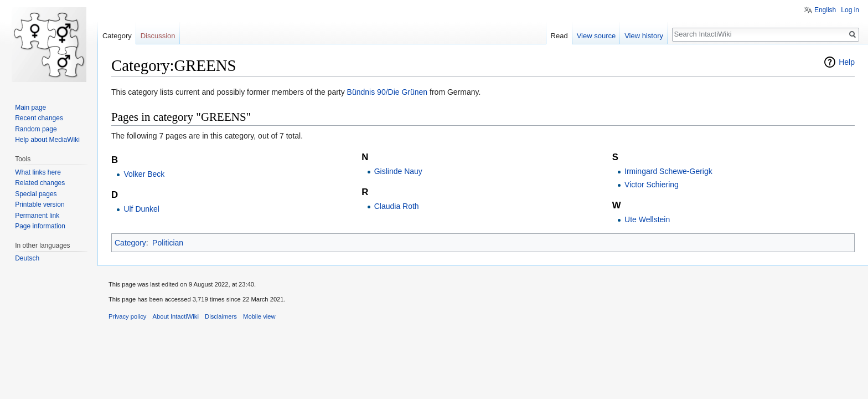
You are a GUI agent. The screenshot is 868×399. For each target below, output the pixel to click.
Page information (40, 226)
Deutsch (27, 258)
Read (559, 36)
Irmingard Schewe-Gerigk (668, 171)
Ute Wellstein (647, 219)
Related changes (40, 183)
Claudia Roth (397, 206)
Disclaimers (221, 316)
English (825, 10)
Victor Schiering (652, 185)
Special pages (36, 194)
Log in (850, 10)
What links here (38, 172)
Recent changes (39, 118)
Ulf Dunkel (141, 209)
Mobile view (259, 316)
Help (847, 62)
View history (644, 36)
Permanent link (37, 216)
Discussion (158, 36)
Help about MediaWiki (47, 140)
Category (130, 243)
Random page (36, 129)
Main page (30, 108)
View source (596, 36)
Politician (168, 243)
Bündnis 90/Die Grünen (387, 92)
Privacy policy (127, 316)
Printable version (40, 204)
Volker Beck (144, 174)
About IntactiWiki (176, 316)
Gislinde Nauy (398, 171)
